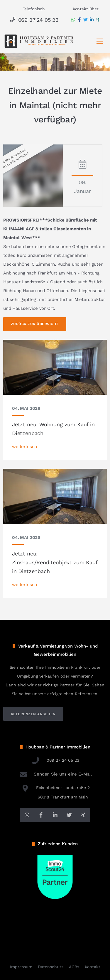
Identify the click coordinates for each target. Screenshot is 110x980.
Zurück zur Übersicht (35, 324)
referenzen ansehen (33, 714)
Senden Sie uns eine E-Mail (55, 774)
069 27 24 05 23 (34, 20)
